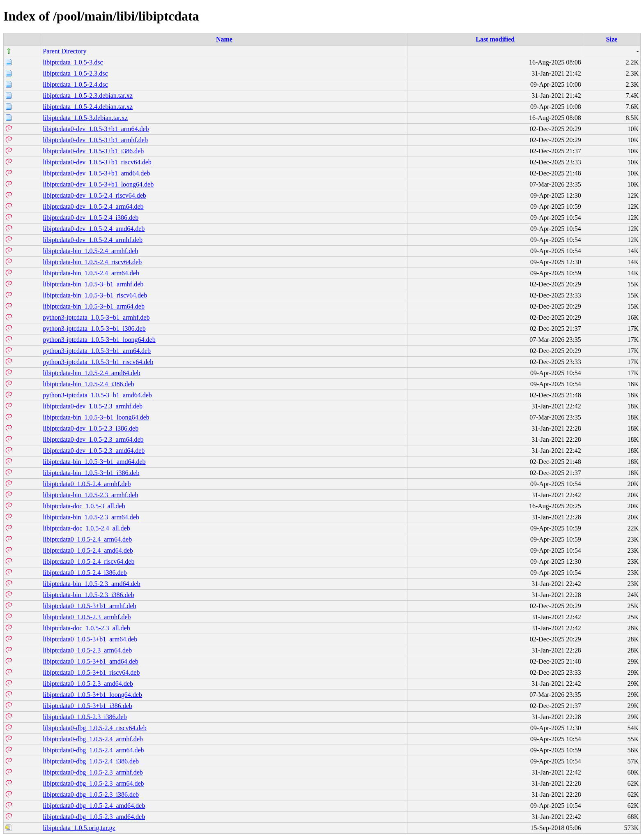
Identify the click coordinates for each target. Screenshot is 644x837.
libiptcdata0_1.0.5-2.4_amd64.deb (88, 550)
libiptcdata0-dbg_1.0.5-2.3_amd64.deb (94, 817)
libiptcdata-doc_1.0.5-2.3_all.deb (86, 628)
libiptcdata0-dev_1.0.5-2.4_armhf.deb (93, 240)
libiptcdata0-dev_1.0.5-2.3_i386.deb (91, 428)
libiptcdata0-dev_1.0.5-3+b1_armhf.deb (95, 140)
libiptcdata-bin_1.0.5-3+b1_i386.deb (91, 473)
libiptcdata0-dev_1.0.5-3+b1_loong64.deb (98, 184)
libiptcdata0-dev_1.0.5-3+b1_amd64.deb (96, 173)
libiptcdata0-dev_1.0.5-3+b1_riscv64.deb (97, 162)
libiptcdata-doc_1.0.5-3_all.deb (84, 506)
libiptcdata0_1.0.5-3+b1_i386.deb (87, 706)
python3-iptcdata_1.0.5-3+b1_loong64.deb (99, 340)
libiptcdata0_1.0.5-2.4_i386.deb (85, 573)
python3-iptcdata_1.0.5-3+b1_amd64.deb (97, 395)
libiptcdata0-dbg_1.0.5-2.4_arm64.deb (93, 750)
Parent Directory (64, 51)
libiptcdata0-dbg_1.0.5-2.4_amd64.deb (94, 806)
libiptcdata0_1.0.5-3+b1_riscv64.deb (91, 672)
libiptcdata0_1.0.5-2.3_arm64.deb (87, 650)
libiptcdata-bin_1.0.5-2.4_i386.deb (88, 384)
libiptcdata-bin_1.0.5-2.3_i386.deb (88, 595)
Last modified (495, 39)
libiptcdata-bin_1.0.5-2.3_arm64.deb (91, 517)
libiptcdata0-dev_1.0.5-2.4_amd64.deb (94, 229)
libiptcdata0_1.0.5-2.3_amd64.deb (88, 684)
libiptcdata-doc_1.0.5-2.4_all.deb (86, 528)
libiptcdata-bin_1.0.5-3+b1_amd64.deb (94, 462)
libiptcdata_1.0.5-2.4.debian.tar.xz (88, 107)
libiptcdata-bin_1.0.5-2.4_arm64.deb (91, 273)
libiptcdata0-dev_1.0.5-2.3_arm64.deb (93, 439)
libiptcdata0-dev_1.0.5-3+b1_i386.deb (93, 151)
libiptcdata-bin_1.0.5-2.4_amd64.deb (91, 373)
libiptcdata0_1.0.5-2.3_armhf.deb (87, 617)
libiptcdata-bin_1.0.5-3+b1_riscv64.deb (95, 295)
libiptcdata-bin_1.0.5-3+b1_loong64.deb (96, 417)
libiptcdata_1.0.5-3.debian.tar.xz (85, 118)
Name (224, 39)
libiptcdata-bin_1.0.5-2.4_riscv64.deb (92, 262)
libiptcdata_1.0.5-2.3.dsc (75, 73)
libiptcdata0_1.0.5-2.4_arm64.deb (87, 539)
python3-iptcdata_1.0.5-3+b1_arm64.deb (97, 351)
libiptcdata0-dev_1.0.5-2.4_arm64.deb (93, 206)
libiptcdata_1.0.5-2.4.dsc (75, 84)
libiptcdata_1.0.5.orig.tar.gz (79, 828)
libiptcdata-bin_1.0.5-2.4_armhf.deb (90, 251)
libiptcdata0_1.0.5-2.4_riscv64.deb (89, 561)
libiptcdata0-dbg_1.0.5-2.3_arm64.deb (93, 783)
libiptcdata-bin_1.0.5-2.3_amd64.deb (91, 584)
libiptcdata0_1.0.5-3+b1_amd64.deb (91, 661)
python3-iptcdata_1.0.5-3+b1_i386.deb (94, 329)
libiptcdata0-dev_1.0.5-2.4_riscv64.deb (94, 195)
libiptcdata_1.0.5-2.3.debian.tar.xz (88, 96)
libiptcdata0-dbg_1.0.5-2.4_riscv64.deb (94, 728)
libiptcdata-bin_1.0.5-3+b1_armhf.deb (93, 284)
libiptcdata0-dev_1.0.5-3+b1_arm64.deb (96, 129)
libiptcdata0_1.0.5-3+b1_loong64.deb (92, 695)
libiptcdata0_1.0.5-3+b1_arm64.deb (90, 639)
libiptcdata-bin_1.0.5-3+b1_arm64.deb (94, 306)
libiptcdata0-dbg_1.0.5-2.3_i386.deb (91, 794)
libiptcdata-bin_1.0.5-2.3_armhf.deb (90, 495)
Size (612, 39)
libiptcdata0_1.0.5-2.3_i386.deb (85, 717)
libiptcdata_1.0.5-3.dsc (73, 62)
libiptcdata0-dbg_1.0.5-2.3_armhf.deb (93, 772)
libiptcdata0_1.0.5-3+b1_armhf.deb (89, 606)
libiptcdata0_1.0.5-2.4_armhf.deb (87, 484)
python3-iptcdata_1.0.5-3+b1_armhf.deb (96, 317)
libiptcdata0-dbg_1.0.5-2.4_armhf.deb (93, 739)
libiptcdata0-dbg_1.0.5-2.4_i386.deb (91, 761)
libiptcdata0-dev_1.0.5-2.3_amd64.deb (94, 451)
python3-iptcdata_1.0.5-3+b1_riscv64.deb (98, 362)
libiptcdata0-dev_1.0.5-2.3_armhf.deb (93, 406)
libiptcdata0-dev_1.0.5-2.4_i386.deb (91, 218)
